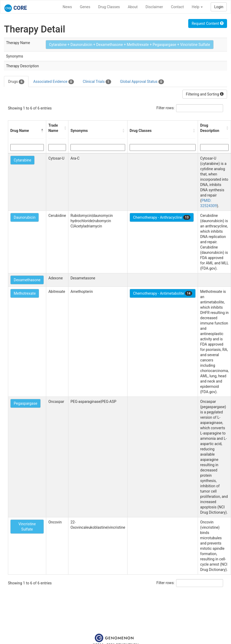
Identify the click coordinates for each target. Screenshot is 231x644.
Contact (177, 7)
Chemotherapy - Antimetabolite (163, 293)
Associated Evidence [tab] (53, 82)
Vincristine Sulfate (27, 527)
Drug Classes (109, 7)
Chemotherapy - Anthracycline (162, 217)
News (67, 7)
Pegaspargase (25, 403)
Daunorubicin (25, 217)
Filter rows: (166, 108)
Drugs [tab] (16, 82)
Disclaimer (154, 7)
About (133, 7)
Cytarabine (22, 160)
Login (219, 7)
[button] (42, 131)
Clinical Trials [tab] (97, 82)
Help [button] (197, 7)
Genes (85, 7)
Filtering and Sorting (205, 94)
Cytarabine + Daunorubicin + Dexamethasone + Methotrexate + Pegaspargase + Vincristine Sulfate (130, 45)
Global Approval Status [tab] (142, 82)
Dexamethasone (27, 280)
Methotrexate (25, 293)
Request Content (208, 23)
